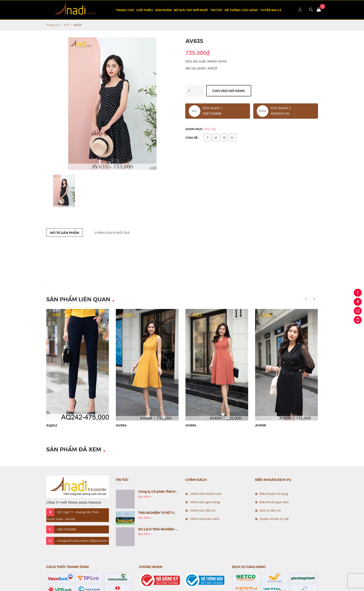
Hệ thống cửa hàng (241, 10)
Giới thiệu (145, 10)
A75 (66, 25)
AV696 (261, 425)
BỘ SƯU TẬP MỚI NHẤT (191, 10)
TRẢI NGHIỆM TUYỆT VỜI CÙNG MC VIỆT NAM (174, 512)
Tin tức (216, 10)
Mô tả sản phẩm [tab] (65, 233)
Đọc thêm (145, 497)
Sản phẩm (163, 10)
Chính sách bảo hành (205, 519)
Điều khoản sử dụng (274, 494)
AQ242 (52, 425)
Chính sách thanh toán (206, 494)
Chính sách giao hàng (205, 502)
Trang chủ (125, 10)
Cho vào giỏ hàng (229, 91)
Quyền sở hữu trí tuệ (274, 519)
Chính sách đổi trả (203, 510)
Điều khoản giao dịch (274, 502)
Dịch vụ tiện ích (270, 510)
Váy (214, 129)
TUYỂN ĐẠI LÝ (271, 10)
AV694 (121, 425)
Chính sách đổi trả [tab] (112, 233)
